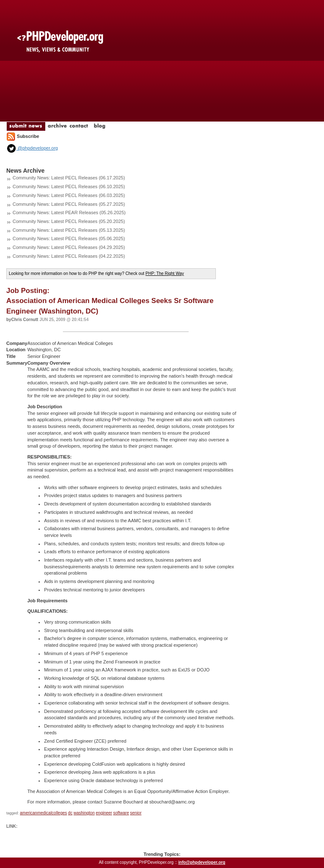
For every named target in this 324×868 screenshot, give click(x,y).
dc (70, 813)
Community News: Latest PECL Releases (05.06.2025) (69, 238)
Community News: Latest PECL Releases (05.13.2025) (69, 230)
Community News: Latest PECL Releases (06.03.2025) (69, 195)
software (121, 813)
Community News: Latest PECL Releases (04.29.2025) (69, 247)
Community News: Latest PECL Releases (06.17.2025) (69, 178)
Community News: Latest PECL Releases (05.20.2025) (69, 221)
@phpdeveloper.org (32, 148)
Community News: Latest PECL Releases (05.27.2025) (69, 204)
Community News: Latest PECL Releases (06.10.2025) (69, 187)
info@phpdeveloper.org (202, 862)
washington (84, 813)
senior (136, 813)
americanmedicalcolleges (44, 813)
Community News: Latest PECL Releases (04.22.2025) (69, 256)
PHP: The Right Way (165, 273)
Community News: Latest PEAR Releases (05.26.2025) (69, 212)
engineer (104, 813)
